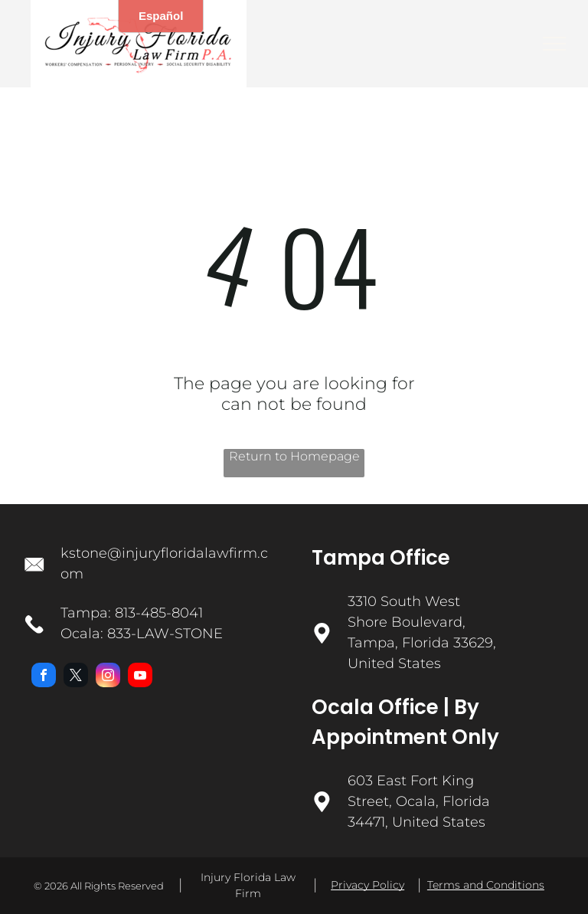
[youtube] (140, 677)
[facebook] (44, 677)
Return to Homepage (294, 456)
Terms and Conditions (486, 885)
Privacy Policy (367, 885)
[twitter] (76, 677)
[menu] (554, 44)
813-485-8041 (159, 613)
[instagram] (108, 677)
